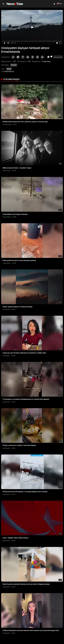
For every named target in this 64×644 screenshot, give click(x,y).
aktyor (9, 69)
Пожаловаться (8, 71)
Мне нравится (48, 57)
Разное (14, 65)
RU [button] (59, 4)
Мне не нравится (51, 57)
